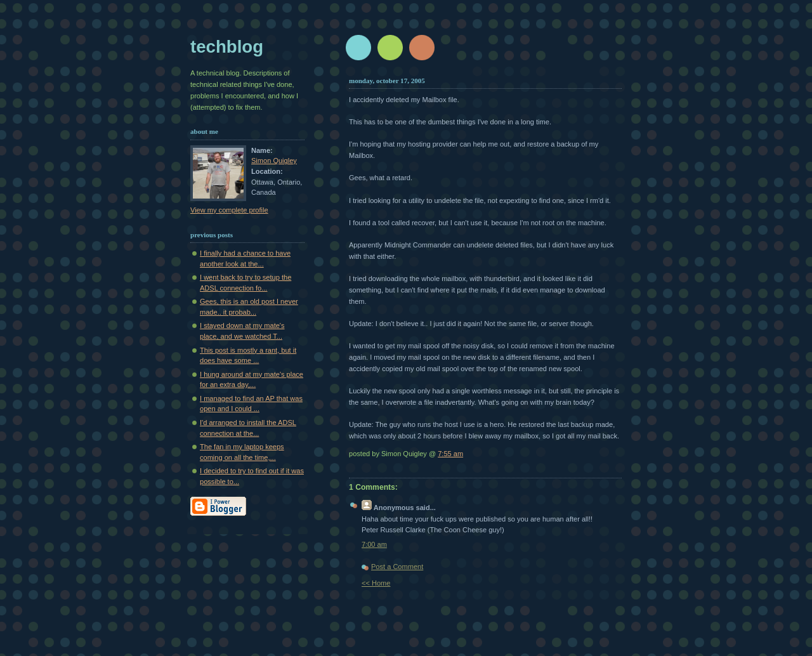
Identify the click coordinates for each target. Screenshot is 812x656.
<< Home (376, 583)
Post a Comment (397, 567)
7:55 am (450, 454)
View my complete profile (229, 210)
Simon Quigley (274, 161)
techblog (227, 47)
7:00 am (374, 544)
